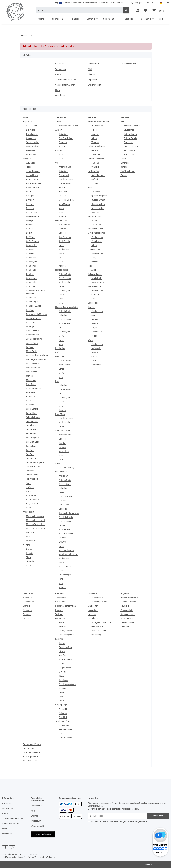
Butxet (29, 233)
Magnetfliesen (65, 668)
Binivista (30, 208)
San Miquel (129, 155)
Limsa (61, 245)
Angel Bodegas (33, 171)
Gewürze (95, 295)
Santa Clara (31, 413)
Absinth (59, 122)
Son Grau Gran (33, 442)
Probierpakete (127, 610)
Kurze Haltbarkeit (128, 602)
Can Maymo (31, 262)
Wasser (124, 175)
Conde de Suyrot (33, 306)
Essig (94, 258)
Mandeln (95, 134)
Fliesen (62, 651)
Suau (61, 155)
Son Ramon (31, 458)
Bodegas (27, 159)
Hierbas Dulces (62, 220)
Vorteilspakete (32, 146)
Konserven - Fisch (96, 229)
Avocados (27, 598)
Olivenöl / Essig (95, 249)
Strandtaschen (65, 738)
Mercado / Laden (99, 631)
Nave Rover (31, 384)
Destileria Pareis (66, 517)
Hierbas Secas (62, 270)
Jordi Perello (64, 241)
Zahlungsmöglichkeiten (66, 80)
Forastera (128, 142)
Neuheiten (125, 606)
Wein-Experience (30, 761)
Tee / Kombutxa (128, 171)
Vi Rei (29, 491)
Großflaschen (32, 134)
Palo (57, 381)
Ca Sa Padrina (32, 241)
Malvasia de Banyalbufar (37, 355)
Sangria (124, 167)
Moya (61, 208)
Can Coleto (31, 249)
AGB (90, 69)
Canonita (63, 142)
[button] (138, 10)
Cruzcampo (129, 130)
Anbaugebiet (28, 512)
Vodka (58, 464)
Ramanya (30, 396)
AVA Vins (30, 192)
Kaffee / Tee (93, 171)
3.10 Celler (31, 163)
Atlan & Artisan (33, 188)
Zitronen (26, 618)
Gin (57, 163)
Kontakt (59, 74)
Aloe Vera (63, 709)
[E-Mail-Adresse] (118, 816)
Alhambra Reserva (132, 126)
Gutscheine (93, 618)
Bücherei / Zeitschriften (66, 606)
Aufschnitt (96, 192)
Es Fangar (31, 322)
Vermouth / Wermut (64, 431)
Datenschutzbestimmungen (114, 821)
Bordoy (29, 229)
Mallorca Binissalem (35, 516)
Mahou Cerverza (131, 146)
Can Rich (30, 274)
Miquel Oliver (32, 372)
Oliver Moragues (33, 388)
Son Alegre (31, 425)
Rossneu (30, 405)
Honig (94, 220)
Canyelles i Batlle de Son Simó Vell (37, 292)
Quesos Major (98, 208)
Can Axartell (31, 245)
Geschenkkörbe (66, 729)
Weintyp (26, 545)
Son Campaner (33, 438)
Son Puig (30, 454)
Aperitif (58, 130)
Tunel (28, 483)
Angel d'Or (63, 476)
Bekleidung (60, 602)
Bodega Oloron (33, 216)
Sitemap (92, 74)
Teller (61, 697)
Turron (94, 336)
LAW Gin (62, 542)
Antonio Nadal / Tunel (68, 126)
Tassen (62, 692)
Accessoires (31, 126)
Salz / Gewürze (95, 286)
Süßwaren (96, 155)
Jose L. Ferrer (32, 343)
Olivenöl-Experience (31, 752)
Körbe (61, 734)
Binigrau (30, 204)
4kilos (29, 167)
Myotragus (31, 380)
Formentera (31, 541)
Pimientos (27, 610)
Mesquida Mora (33, 364)
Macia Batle (31, 351)
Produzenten (61, 472)
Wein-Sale (30, 150)
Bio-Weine (30, 130)
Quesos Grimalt (98, 200)
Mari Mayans (64, 204)
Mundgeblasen (65, 631)
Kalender (59, 610)
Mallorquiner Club (128, 64)
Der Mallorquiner (33, 318)
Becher (62, 643)
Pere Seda (31, 392)
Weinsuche (31, 155)
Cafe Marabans (98, 175)
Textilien (59, 614)
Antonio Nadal (32, 179)
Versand (36, 854)
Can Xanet (31, 286)
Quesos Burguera (99, 196)
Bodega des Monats (129, 598)
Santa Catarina (33, 409)
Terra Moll (30, 471)
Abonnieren (158, 816)
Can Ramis (31, 270)
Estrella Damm (130, 134)
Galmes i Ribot (32, 335)
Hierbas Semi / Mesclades (67, 307)
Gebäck (95, 150)
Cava (28, 565)
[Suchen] (79, 10)
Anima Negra (32, 175)
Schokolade (93, 303)
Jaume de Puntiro (34, 339)
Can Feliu (30, 253)
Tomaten (95, 142)
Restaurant (60, 64)
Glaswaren (60, 618)
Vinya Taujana (32, 499)
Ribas (29, 401)
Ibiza (28, 537)
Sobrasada (96, 365)
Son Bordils (31, 434)
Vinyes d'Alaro (32, 504)
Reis (90, 266)
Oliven (94, 138)
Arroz (94, 270)
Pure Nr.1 (63, 717)
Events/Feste (29, 748)
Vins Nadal (31, 495)
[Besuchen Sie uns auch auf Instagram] (12, 848)
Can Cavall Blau (66, 138)
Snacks (91, 307)
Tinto (28, 557)
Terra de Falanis (33, 467)
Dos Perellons (65, 183)
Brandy (58, 150)
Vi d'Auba (30, 487)
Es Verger (30, 326)
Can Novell (31, 266)
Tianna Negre (32, 475)
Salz (93, 299)
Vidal (61, 159)
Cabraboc (63, 134)
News (58, 90)
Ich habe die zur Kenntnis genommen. (120, 821)
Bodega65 (31, 220)
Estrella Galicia (130, 138)
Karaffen (63, 626)
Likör (57, 352)
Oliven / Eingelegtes (97, 233)
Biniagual (30, 196)
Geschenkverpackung (98, 602)
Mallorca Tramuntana (36, 524)
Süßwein (30, 561)
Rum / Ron (60, 414)
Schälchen (63, 680)
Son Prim (30, 450)
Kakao (123, 159)
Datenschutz (94, 64)
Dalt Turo (30, 310)
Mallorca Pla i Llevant (36, 520)
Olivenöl (95, 262)
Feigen (94, 328)
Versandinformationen (65, 85)
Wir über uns (61, 69)
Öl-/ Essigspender (66, 635)
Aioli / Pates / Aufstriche (99, 122)
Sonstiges (63, 688)
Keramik (59, 639)
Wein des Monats (128, 622)
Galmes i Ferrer (33, 331)
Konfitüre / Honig (96, 216)
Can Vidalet (31, 282)
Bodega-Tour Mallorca (101, 622)
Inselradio (63, 192)
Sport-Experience (30, 756)
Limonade (125, 163)
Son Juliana (31, 446)
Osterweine (31, 138)
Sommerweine (32, 142)
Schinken (95, 167)
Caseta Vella (32, 298)
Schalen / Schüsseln (68, 684)
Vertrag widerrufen (43, 834)
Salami (94, 361)
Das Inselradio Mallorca (36, 314)
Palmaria (63, 713)
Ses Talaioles (32, 421)
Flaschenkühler (65, 647)
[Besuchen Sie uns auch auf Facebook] (5, 848)
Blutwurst (96, 352)
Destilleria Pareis (66, 179)
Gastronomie (97, 626)
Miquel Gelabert (33, 368)
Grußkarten (93, 606)
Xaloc (29, 508)
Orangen (27, 606)
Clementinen (28, 602)
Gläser (62, 622)
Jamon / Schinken (96, 159)
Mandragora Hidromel (36, 359)
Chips (94, 315)
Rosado (30, 553)
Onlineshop (96, 635)
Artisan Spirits (65, 484)
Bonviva (30, 225)
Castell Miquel (32, 302)
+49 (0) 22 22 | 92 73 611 (143, 3)
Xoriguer (62, 216)
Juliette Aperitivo (66, 534)
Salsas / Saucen (95, 274)
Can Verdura (32, 278)
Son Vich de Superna (35, 462)
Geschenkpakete (95, 598)
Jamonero (96, 163)
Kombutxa (96, 183)
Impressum (93, 80)
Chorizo (95, 356)
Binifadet (30, 200)
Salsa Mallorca (98, 282)
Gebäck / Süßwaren (97, 146)
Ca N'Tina (30, 237)
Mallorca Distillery (66, 200)
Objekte (62, 676)
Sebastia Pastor (33, 417)
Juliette (62, 146)
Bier (122, 122)
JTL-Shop (156, 864)
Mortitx (29, 376)
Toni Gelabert (32, 479)
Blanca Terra (32, 212)
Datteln (95, 319)
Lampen (62, 664)
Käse (90, 188)
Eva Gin (62, 188)
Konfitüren (96, 225)
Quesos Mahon (98, 204)
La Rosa (30, 347)
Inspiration (28, 122)
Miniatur (62, 672)
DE (163, 3)
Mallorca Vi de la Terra (36, 528)
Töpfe (61, 701)
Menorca (30, 532)
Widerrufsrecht (95, 85)
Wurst (91, 340)
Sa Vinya (95, 212)
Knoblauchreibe (66, 659)
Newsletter (60, 95)
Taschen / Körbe (62, 721)
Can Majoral (31, 258)
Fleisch (94, 130)
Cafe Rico (63, 492)
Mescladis (60, 356)
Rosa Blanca (129, 150)
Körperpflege (61, 705)
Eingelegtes (96, 241)
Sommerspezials (128, 614)
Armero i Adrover (34, 183)
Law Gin (62, 196)
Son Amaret (31, 429)
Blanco (29, 549)
